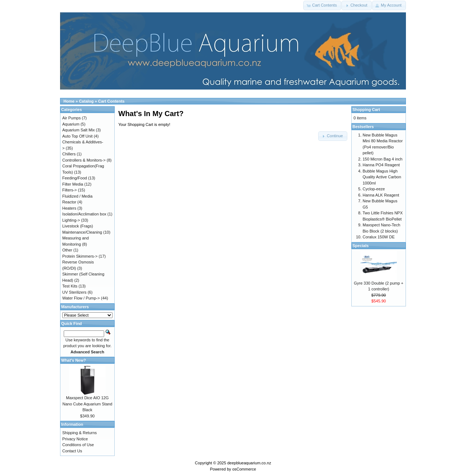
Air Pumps (72, 118)
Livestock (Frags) (78, 226)
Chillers (69, 154)
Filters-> (70, 190)
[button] (322, 5)
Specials (361, 246)
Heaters (69, 208)
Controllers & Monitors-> (84, 160)
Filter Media (73, 184)
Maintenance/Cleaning (82, 232)
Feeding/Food (75, 178)
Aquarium (71, 124)
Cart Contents (112, 101)
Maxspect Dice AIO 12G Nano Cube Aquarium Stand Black (88, 404)
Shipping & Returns (80, 433)
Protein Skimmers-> (80, 256)
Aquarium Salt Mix (78, 130)
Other (67, 250)
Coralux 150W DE (379, 237)
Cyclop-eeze (374, 189)
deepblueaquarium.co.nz (249, 463)
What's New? (74, 360)
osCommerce (244, 469)
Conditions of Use (78, 445)
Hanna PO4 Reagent (381, 165)
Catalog (86, 101)
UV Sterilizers (74, 292)
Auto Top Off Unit (77, 136)
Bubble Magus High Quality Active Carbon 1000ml (382, 177)
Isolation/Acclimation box (84, 214)
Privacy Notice (75, 439)
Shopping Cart (366, 110)
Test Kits (70, 286)
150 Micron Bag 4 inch (382, 159)
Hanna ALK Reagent (381, 195)
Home (69, 101)
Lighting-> (71, 220)
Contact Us (72, 451)
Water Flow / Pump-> (81, 298)
